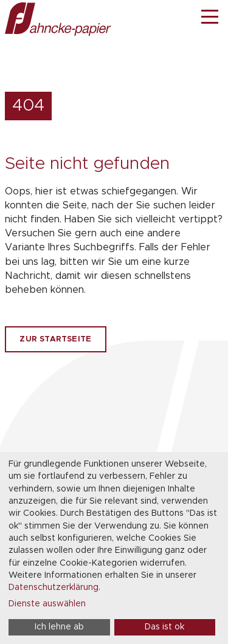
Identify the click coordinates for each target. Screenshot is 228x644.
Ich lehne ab (59, 627)
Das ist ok (164, 627)
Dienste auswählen (47, 604)
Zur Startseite (55, 339)
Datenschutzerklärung (54, 587)
